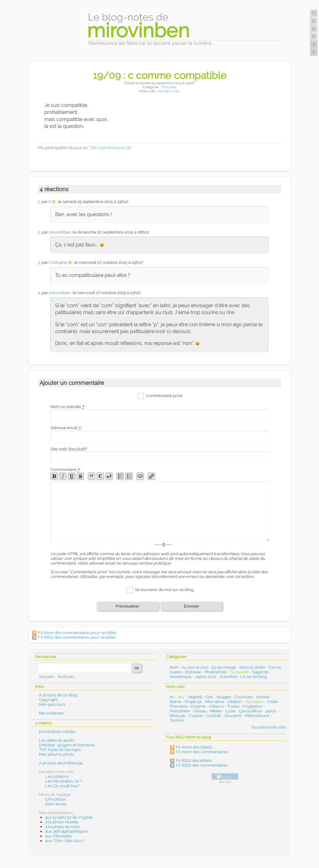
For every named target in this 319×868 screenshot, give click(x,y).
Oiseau (200, 711)
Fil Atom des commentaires (202, 752)
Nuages (224, 697)
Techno (177, 720)
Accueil (46, 677)
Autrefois (228, 677)
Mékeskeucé (257, 716)
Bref (174, 667)
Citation (235, 702)
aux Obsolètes (59, 836)
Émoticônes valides (57, 732)
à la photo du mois (62, 827)
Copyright (48, 700)
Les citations (57, 776)
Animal (263, 697)
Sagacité (260, 672)
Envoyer (191, 606)
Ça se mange (224, 667)
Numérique (181, 677)
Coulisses (244, 697)
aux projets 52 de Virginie (69, 817)
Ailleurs (216, 706)
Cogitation (253, 706)
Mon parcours (52, 704)
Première (179, 706)
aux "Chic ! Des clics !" (65, 841)
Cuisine (196, 716)
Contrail (214, 716)
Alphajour (165, 91)
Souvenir (233, 716)
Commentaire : (66, 470)
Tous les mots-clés (269, 727)
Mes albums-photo (57, 754)
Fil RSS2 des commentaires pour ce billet (77, 637)
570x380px (56, 799)
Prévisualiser (127, 606)
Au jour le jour (195, 667)
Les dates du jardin (57, 740)
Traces (233, 706)
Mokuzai (178, 716)
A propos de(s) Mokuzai (61, 763)
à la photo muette (62, 822)
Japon (271, 711)
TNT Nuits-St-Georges (60, 750)
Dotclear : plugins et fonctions (67, 745)
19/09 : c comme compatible (160, 75)
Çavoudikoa (250, 711)
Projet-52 (193, 702)
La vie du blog (254, 677)
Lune (231, 711)
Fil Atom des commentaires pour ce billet (77, 633)
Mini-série (215, 702)
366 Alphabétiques (108, 148)
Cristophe (58, 262)
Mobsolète (180, 711)
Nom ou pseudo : (68, 407)
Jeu (177, 91)
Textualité (169, 87)
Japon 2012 (206, 677)
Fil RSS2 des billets (194, 761)
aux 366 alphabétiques (67, 831)
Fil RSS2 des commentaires (202, 765)
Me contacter (51, 713)
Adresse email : (67, 428)
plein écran (56, 804)
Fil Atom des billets (194, 747)
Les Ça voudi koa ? (63, 786)
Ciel (209, 697)
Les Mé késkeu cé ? (64, 781)
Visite (272, 702)
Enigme (198, 706)
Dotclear (193, 672)
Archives (66, 677)
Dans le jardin (252, 667)
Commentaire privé (164, 396)
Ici (172, 697)
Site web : (69, 449)
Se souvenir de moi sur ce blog (164, 590)
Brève (176, 702)
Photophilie (216, 672)
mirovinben (60, 232)
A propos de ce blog (58, 695)
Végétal (195, 697)
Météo (216, 711)
